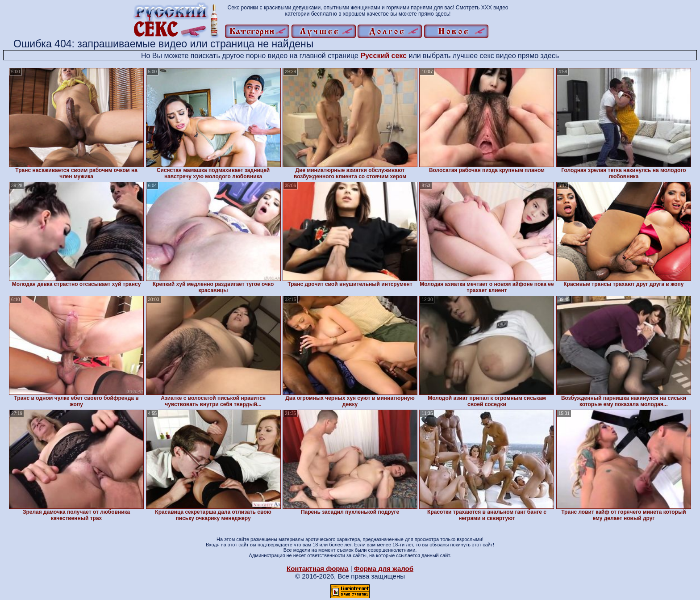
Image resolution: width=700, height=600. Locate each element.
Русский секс (383, 56)
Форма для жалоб (384, 569)
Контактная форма (318, 569)
